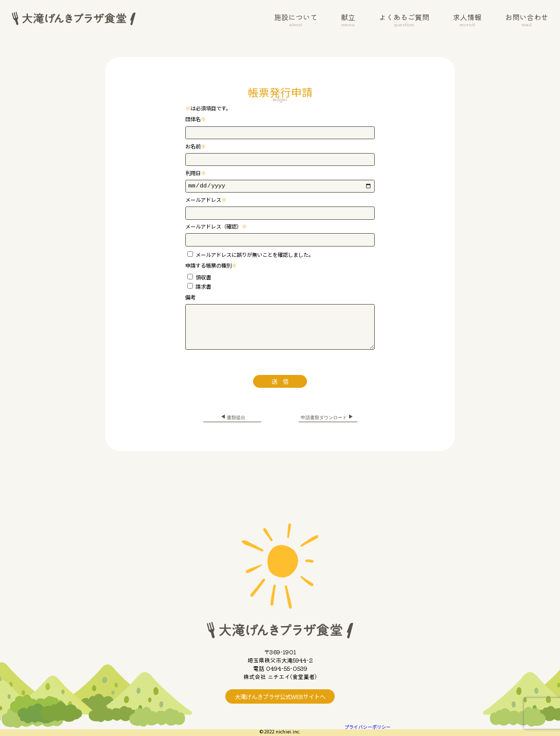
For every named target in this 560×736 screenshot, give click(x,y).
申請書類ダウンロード (328, 417)
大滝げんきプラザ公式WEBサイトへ (280, 696)
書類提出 (232, 417)
